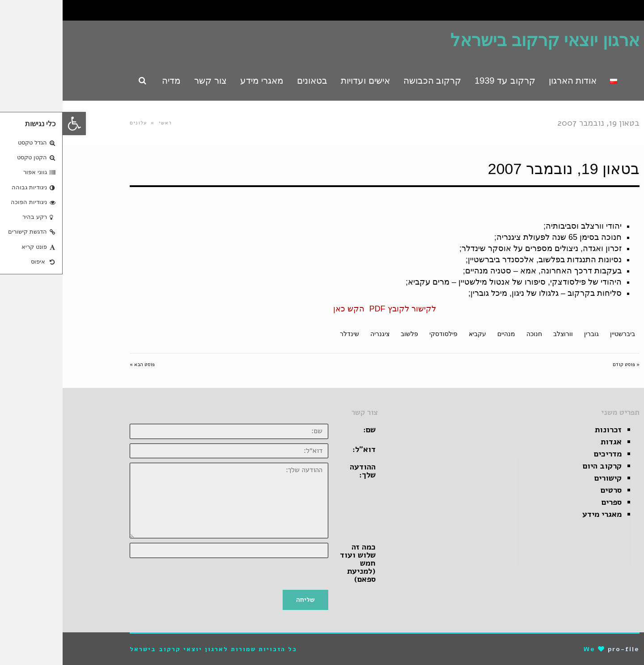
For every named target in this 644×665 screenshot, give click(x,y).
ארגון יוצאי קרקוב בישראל (482, 40)
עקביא (415, 334)
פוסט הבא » (80, 364)
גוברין (529, 334)
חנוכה (472, 334)
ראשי (103, 123)
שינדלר (287, 334)
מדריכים (545, 454)
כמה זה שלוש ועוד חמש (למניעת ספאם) (295, 563)
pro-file (561, 649)
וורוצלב (500, 334)
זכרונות (546, 430)
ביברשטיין (560, 334)
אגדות (549, 442)
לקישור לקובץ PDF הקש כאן (322, 309)
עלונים (76, 123)
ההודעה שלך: (300, 471)
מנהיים (444, 334)
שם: (307, 430)
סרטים (549, 490)
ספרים (549, 502)
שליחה (243, 600)
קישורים (545, 478)
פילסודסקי (381, 334)
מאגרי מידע (539, 514)
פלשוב (347, 334)
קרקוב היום (540, 466)
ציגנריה (317, 334)
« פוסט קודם (563, 364)
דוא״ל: (301, 449)
